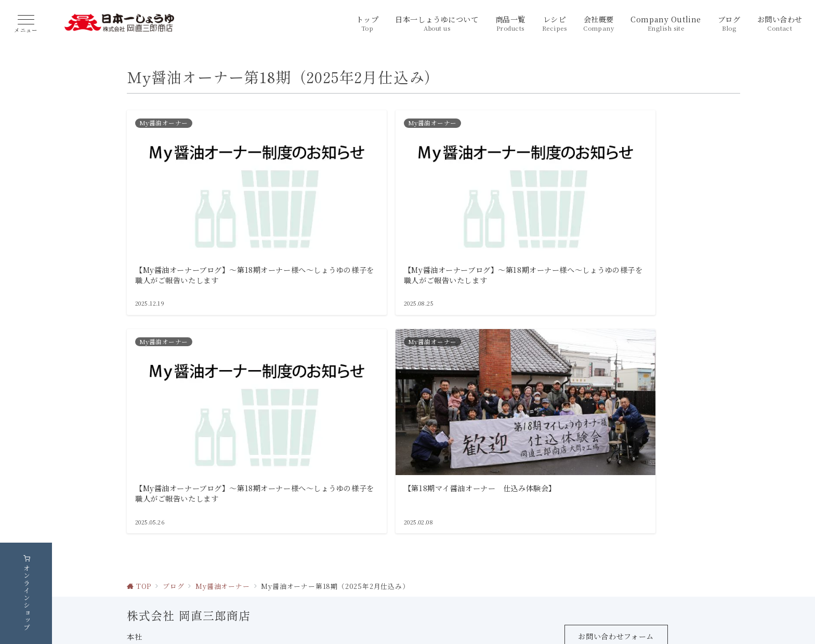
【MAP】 (235, 583)
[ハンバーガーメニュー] (26, 24)
